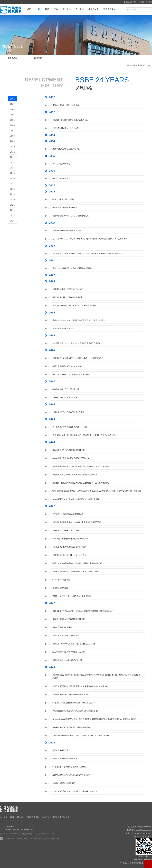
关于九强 (123, 863)
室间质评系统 (109, 9)
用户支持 (67, 9)
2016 (12, 178)
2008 (12, 136)
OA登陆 (141, 2)
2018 (12, 189)
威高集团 (56, 817)
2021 (12, 205)
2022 (12, 210)
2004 (12, 115)
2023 (12, 216)
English (126, 2)
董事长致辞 (13, 58)
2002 (149, 65)
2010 (12, 147)
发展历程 (63, 58)
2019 (12, 194)
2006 (12, 125)
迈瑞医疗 (30, 817)
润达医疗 (66, 817)
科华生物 (46, 817)
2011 (12, 152)
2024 (12, 221)
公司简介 (38, 58)
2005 (12, 120)
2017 (12, 184)
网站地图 (140, 863)
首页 (29, 9)
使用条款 (131, 863)
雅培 (12, 817)
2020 (12, 200)
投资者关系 (93, 9)
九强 (38, 9)
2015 (12, 173)
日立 (38, 817)
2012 (12, 157)
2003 (12, 109)
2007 (12, 131)
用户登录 (133, 2)
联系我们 (149, 2)
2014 (12, 168)
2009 (12, 141)
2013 (12, 162)
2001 (13, 99)
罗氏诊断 (20, 817)
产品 (56, 9)
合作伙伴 (4, 817)
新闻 (47, 9)
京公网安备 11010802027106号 (15, 839)
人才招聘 (80, 9)
